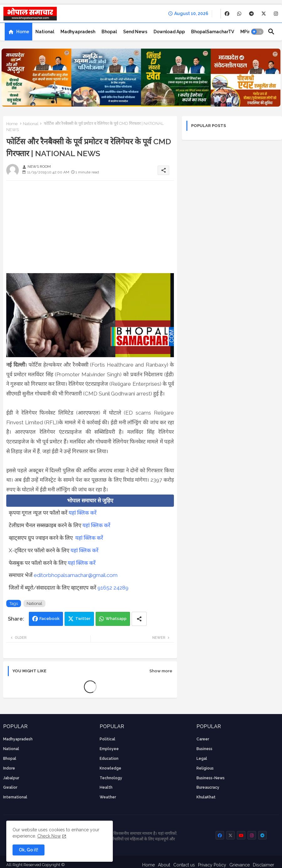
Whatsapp (116, 619)
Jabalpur (11, 778)
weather (108, 797)
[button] (257, 32)
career (203, 739)
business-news (211, 778)
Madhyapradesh (78, 32)
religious (205, 768)
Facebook (50, 619)
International (15, 797)
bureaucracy (208, 787)
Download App (169, 32)
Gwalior (10, 787)
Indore (9, 768)
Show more (161, 671)
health (106, 787)
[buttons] (227, 14)
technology (111, 778)
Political (107, 739)
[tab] (18, 32)
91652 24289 (113, 588)
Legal (202, 759)
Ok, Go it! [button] (29, 850)
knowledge (110, 768)
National (45, 32)
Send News (135, 32)
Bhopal (109, 32)
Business (204, 749)
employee (109, 749)
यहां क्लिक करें (83, 513)
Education (109, 759)
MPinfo (248, 32)
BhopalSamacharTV (213, 32)
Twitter (83, 619)
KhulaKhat (206, 797)
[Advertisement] (90, 229)
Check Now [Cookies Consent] (49, 836)
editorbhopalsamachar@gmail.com (76, 575)
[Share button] (139, 619)
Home (23, 32)
